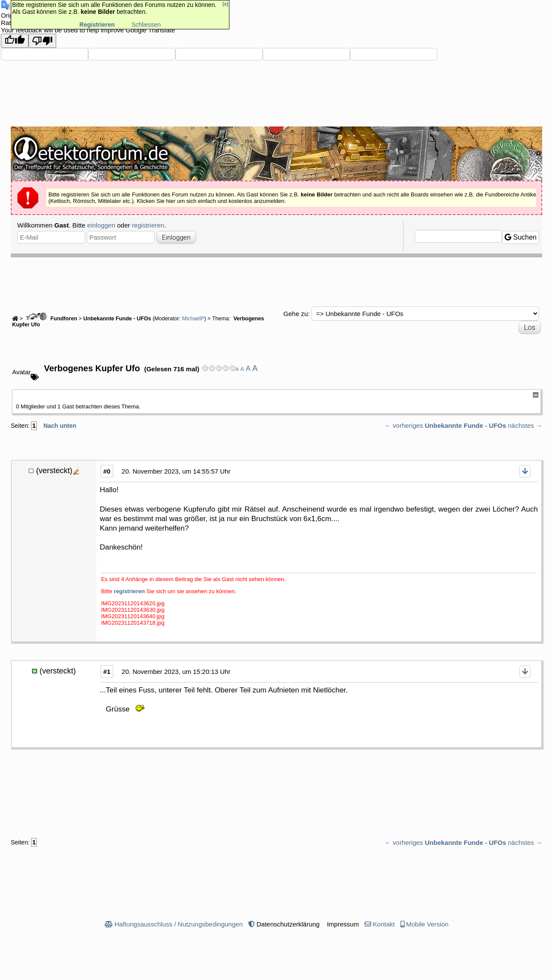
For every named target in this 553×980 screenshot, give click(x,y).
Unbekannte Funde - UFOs (117, 319)
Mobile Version (427, 924)
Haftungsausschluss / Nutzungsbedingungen (179, 924)
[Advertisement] (276, 281)
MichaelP (193, 319)
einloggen (101, 225)
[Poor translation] (42, 41)
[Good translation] (15, 41)
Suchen (521, 237)
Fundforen (51, 319)
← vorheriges (404, 425)
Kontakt (384, 924)
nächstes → (525, 425)
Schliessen (146, 25)
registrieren (148, 225)
